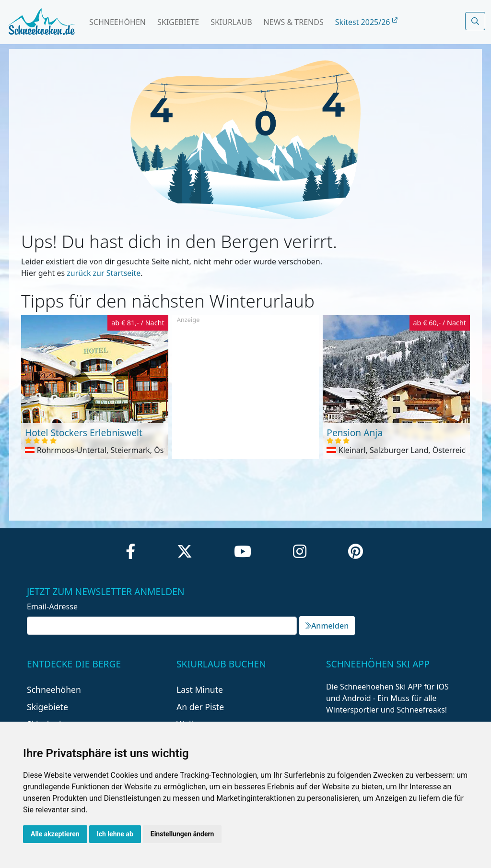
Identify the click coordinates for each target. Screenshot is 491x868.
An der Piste (200, 707)
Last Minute (200, 690)
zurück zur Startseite (104, 273)
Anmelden (327, 626)
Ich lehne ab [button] (115, 834)
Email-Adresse (52, 606)
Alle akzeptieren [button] (55, 834)
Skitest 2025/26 (366, 22)
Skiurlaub (231, 22)
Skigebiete (178, 22)
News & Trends (294, 22)
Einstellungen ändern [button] (182, 834)
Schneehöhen (117, 22)
